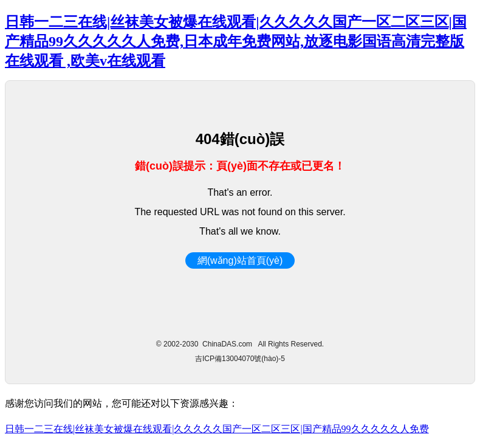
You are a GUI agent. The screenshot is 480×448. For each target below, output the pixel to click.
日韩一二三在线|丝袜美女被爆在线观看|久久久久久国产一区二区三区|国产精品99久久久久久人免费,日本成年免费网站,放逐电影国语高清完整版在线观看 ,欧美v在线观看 (236, 41)
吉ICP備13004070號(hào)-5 (240, 359)
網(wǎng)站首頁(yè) (240, 260)
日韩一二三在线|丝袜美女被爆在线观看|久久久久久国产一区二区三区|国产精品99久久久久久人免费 (217, 429)
